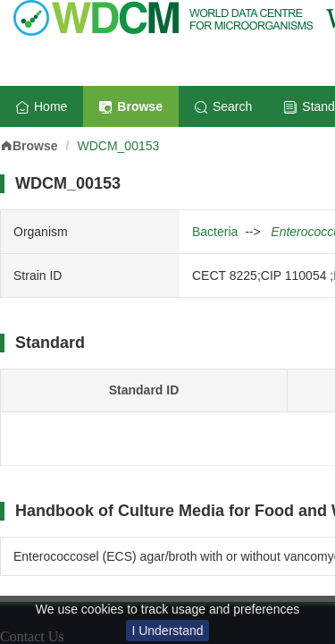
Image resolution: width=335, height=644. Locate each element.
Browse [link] (29, 146)
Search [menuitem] (223, 106)
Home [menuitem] (42, 106)
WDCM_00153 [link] (118, 146)
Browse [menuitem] (131, 106)
